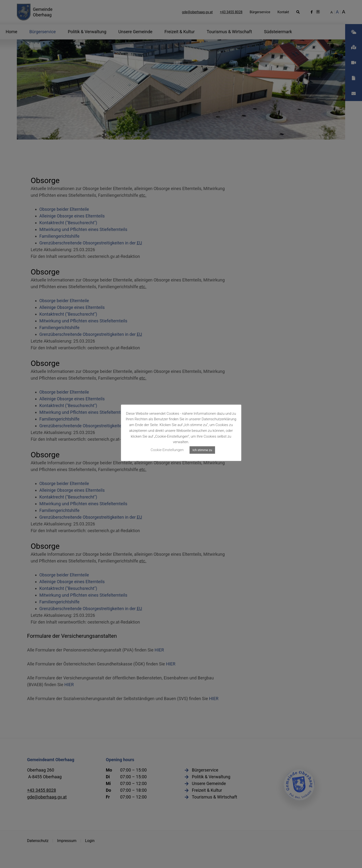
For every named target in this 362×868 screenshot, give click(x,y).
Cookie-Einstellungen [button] (167, 450)
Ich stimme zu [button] (202, 450)
